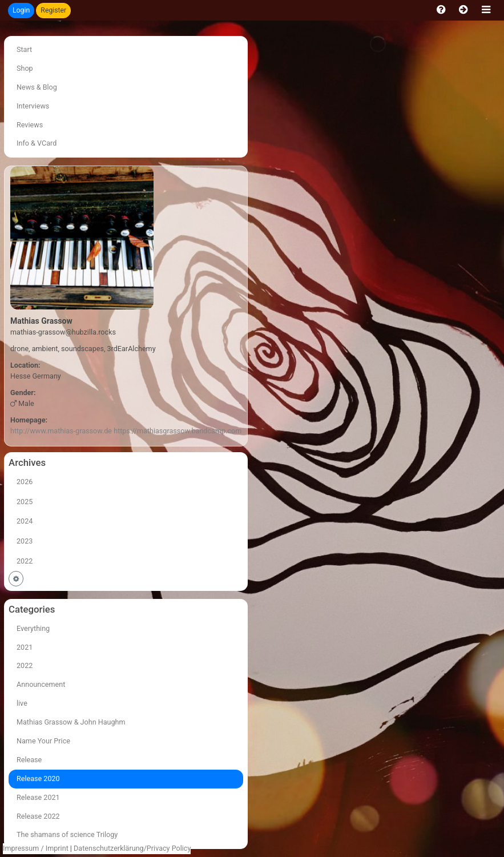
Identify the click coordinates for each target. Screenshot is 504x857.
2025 (25, 502)
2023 (25, 541)
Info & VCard (37, 143)
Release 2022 (38, 816)
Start (24, 49)
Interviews (33, 106)
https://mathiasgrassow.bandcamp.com (178, 431)
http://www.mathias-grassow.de (61, 431)
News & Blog (37, 87)
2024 (25, 521)
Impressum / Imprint (36, 848)
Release (29, 760)
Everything (33, 628)
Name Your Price (43, 741)
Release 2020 (38, 778)
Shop (25, 68)
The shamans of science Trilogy (67, 834)
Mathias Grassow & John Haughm (71, 722)
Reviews (30, 125)
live (22, 703)
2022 (25, 561)
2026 (25, 482)
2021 (25, 647)
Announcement (41, 684)
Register (53, 10)
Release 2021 (38, 797)
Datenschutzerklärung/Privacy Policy (132, 848)
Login (21, 10)
